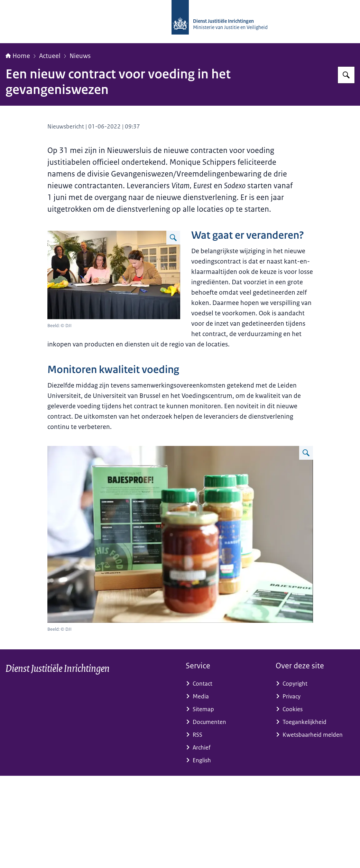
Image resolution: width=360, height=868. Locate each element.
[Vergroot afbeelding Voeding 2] (306, 453)
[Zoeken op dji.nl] (346, 75)
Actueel (50, 56)
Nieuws (80, 56)
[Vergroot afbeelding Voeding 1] (173, 238)
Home (18, 56)
